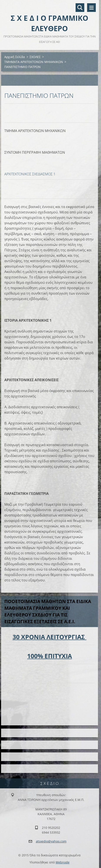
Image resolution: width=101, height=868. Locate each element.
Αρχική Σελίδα (15, 57)
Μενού (91, 8)
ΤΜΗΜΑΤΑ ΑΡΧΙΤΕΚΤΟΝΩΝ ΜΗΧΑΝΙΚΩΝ (34, 62)
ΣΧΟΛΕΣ (35, 57)
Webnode (63, 862)
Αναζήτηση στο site (80, 8)
